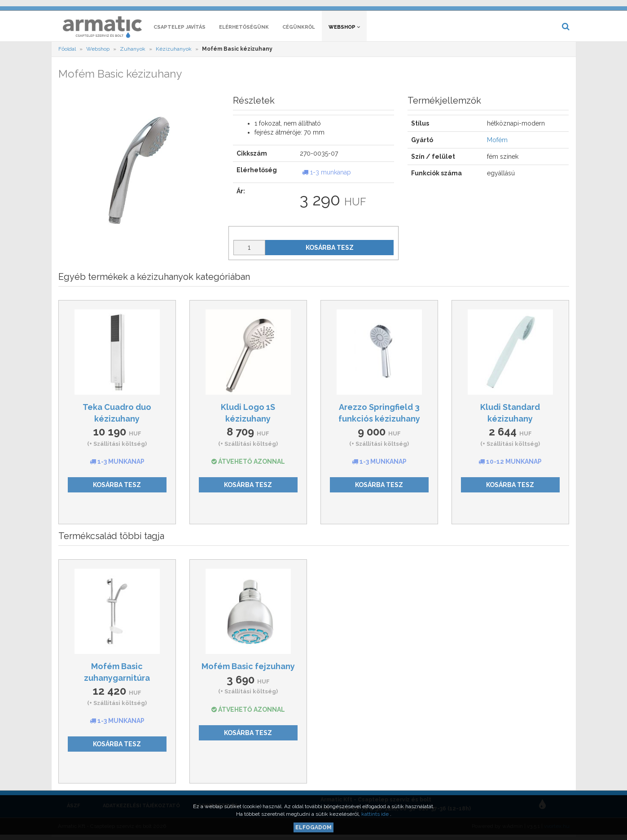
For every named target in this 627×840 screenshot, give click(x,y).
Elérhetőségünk (244, 30)
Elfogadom (313, 827)
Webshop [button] (344, 30)
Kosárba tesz (330, 251)
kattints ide (376, 814)
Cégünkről (299, 30)
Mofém (497, 144)
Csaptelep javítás (180, 30)
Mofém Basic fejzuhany (248, 669)
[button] (434, 7)
